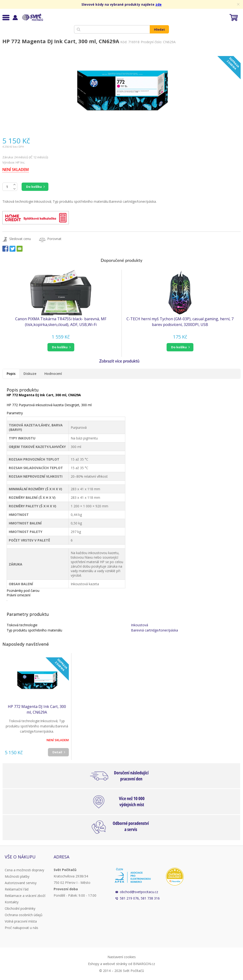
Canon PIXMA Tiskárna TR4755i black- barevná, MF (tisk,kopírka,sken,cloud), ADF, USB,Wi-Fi (61, 322)
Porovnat (54, 239)
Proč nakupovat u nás (21, 928)
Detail (57, 752)
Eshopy (94, 964)
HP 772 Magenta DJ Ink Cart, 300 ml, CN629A (37, 709)
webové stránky (115, 964)
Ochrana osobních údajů (24, 915)
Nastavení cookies (122, 957)
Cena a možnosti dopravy (24, 870)
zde (159, 4)
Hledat (159, 29)
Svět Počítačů (32, 17)
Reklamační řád (17, 889)
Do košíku (34, 187)
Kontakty (12, 902)
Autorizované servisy (21, 883)
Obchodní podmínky (20, 908)
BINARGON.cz (144, 964)
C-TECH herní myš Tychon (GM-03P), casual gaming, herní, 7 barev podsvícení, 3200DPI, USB (180, 322)
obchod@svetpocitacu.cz (139, 892)
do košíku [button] (60, 347)
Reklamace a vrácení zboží (25, 896)
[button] (61, 347)
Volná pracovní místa (21, 921)
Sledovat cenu (20, 239)
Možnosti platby (17, 876)
